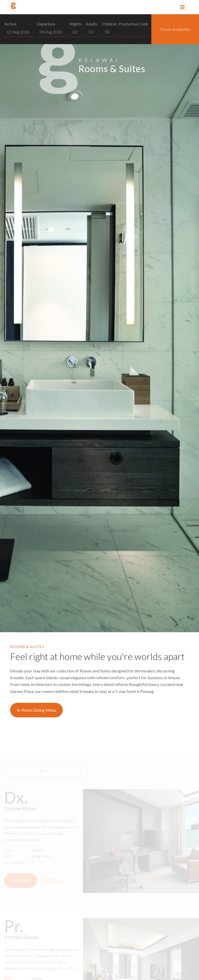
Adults (92, 24)
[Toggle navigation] (182, 7)
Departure (46, 24)
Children (110, 24)
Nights (76, 24)
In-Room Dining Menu (36, 710)
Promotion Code (133, 24)
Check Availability (175, 29)
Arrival (10, 24)
